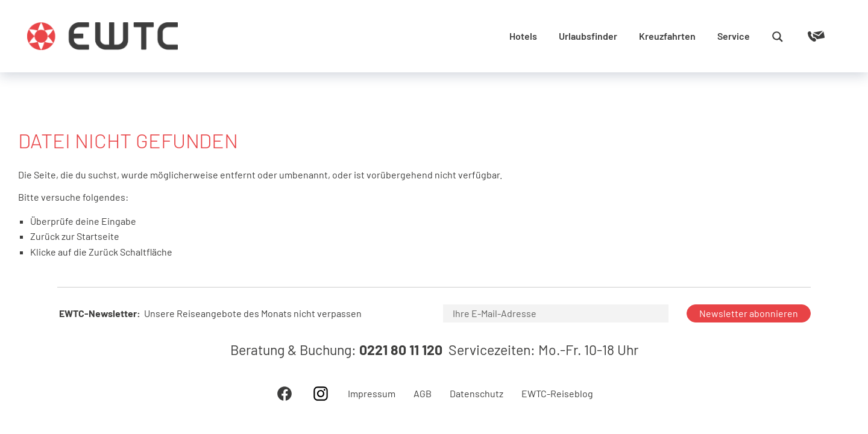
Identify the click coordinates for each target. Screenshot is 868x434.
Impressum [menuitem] (372, 394)
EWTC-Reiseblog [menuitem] (557, 394)
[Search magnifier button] (778, 37)
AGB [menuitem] (423, 394)
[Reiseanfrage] (799, 36)
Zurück (103, 252)
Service (734, 36)
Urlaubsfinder (588, 36)
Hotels (523, 36)
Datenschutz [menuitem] (476, 394)
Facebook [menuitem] (285, 394)
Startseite (98, 236)
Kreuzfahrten (667, 36)
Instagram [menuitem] (321, 394)
